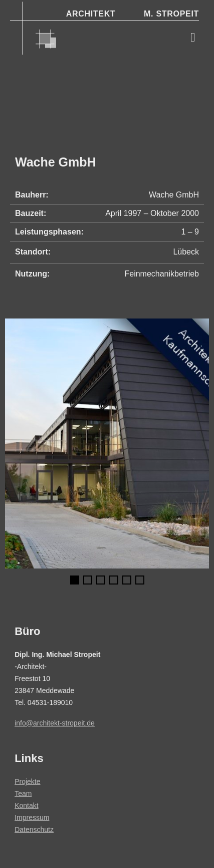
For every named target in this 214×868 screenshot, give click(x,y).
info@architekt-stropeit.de (55, 723)
